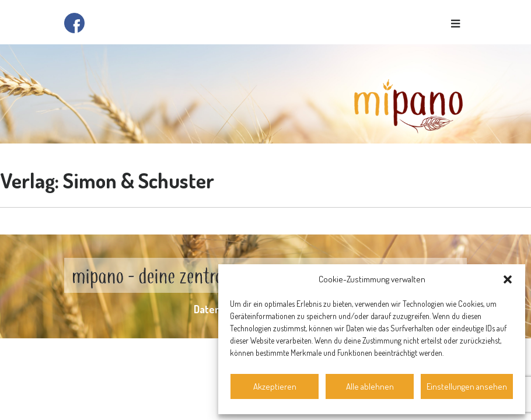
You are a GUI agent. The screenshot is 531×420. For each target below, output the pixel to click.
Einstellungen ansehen (467, 386)
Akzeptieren (275, 386)
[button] (508, 279)
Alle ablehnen (370, 386)
